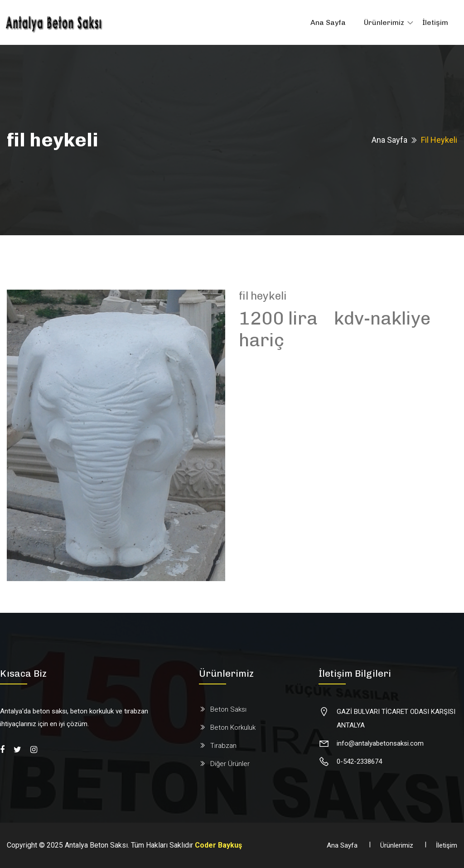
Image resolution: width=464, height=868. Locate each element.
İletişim (435, 22)
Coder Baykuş (218, 845)
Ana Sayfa (328, 22)
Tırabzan (223, 746)
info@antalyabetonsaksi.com (380, 743)
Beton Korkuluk (233, 727)
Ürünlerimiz (384, 22)
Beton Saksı (228, 709)
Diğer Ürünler (230, 764)
